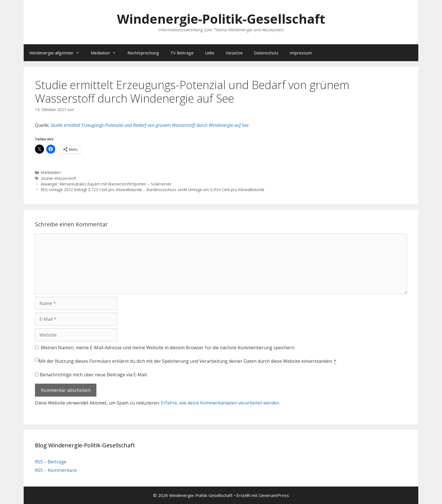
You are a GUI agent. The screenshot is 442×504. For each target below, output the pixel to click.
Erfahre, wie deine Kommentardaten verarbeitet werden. (220, 403)
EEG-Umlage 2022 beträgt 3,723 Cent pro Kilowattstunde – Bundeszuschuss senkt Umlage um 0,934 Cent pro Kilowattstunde (153, 190)
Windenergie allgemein (57, 53)
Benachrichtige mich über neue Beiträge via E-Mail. (94, 375)
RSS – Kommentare (56, 470)
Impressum (301, 53)
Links (210, 53)
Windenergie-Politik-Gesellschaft (221, 19)
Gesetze (234, 53)
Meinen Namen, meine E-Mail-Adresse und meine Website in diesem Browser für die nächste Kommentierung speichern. (168, 348)
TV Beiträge (182, 53)
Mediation (106, 53)
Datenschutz (266, 53)
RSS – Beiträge (51, 462)
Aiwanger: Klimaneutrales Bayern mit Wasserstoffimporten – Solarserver (106, 184)
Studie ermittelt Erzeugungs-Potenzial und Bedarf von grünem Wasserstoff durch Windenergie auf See (150, 125)
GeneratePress (274, 495)
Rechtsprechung (143, 53)
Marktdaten (51, 172)
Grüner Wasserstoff (58, 178)
